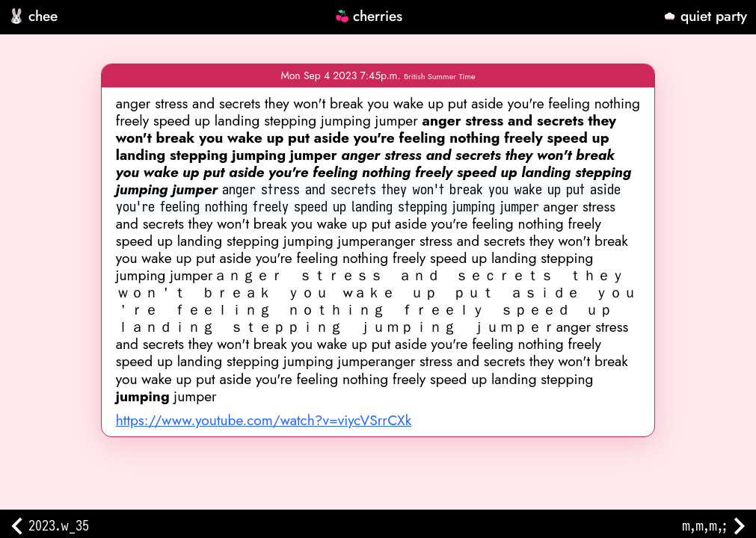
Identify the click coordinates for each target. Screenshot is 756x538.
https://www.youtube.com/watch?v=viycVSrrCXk (264, 420)
